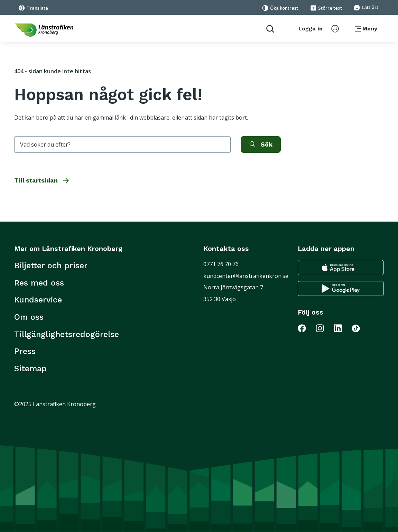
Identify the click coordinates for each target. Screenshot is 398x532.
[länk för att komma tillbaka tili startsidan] (44, 30)
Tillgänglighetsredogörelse (67, 334)
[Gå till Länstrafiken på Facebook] (306, 328)
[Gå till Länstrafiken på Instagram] (324, 328)
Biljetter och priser (51, 265)
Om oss (29, 317)
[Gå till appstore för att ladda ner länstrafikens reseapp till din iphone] (341, 268)
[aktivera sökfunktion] (267, 29)
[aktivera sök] (261, 144)
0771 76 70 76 (221, 264)
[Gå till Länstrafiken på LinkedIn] (342, 328)
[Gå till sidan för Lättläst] (366, 7)
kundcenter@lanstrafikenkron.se (246, 276)
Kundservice (38, 300)
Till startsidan (42, 180)
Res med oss (39, 283)
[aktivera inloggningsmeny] (319, 29)
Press (25, 351)
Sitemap (30, 368)
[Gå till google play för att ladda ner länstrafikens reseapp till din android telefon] (341, 289)
